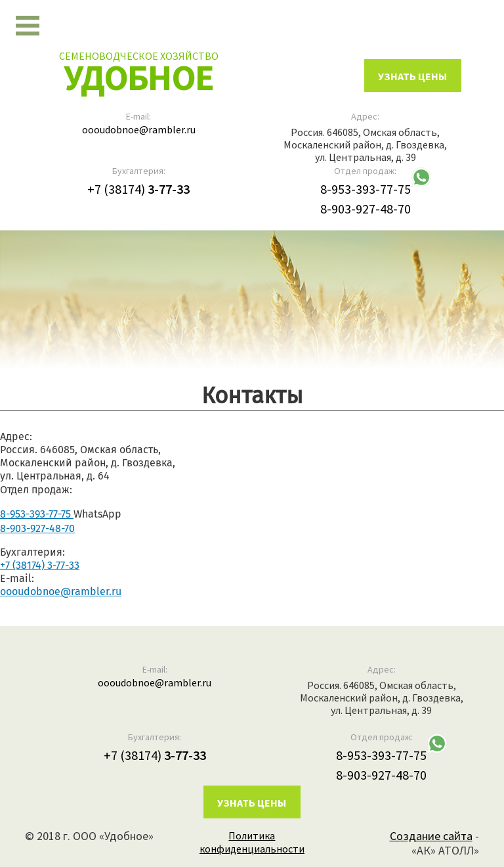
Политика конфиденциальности (252, 842)
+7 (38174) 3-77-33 (40, 565)
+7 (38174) (138, 189)
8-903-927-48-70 (366, 209)
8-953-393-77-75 (366, 189)
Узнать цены (252, 803)
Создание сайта (431, 836)
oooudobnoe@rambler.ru (139, 129)
